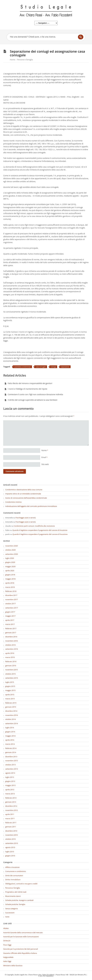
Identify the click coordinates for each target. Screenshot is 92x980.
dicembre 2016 (11, 637)
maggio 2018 (10, 579)
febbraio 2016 (11, 661)
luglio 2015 (10, 682)
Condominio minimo (13, 502)
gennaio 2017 (11, 633)
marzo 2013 (10, 794)
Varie (7, 917)
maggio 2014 (10, 736)
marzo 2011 (10, 819)
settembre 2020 (12, 554)
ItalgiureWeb (8, 957)
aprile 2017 (10, 620)
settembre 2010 (12, 843)
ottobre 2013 (10, 765)
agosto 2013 (10, 773)
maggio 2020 (10, 566)
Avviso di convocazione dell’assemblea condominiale (26, 498)
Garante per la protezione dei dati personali (21, 949)
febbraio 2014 (11, 748)
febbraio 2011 (11, 823)
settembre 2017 (12, 608)
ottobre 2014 (10, 719)
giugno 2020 (10, 562)
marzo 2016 (10, 657)
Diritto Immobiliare (13, 880)
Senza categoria (11, 909)
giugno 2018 (10, 575)
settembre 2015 (12, 678)
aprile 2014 (10, 740)
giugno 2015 (10, 686)
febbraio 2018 (11, 591)
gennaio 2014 (11, 752)
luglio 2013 (10, 777)
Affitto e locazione (12, 867)
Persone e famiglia (25, 60)
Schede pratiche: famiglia (15, 904)
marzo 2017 (10, 624)
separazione (65, 367)
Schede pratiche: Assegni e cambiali (19, 900)
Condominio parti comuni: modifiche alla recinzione (34, 526)
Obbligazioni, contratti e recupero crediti (21, 884)
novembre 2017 (11, 600)
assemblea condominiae (22, 367)
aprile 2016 (10, 653)
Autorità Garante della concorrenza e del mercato (23, 932)
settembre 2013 (12, 769)
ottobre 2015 (10, 674)
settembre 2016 (12, 649)
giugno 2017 (10, 612)
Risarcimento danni (13, 896)
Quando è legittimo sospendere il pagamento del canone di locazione (40, 530)
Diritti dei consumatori (14, 875)
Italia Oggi (7, 961)
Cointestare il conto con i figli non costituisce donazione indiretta (34, 394)
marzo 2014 (10, 744)
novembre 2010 (11, 835)
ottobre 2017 (10, 604)
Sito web (45, 464)
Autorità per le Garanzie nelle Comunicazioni (21, 937)
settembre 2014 (12, 723)
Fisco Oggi (7, 945)
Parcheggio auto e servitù (26, 518)
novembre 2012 (11, 810)
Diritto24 (7, 941)
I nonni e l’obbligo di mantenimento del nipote (26, 389)
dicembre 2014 (11, 711)
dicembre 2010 (11, 831)
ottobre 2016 (10, 645)
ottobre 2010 (10, 839)
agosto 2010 (10, 847)
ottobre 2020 (10, 550)
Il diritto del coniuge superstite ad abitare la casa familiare (31, 400)
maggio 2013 (10, 785)
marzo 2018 (10, 587)
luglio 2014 (10, 728)
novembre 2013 (11, 761)
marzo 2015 (10, 699)
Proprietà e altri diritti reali (16, 892)
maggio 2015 (10, 690)
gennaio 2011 (11, 827)
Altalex (6, 928)
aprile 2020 (10, 571)
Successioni (10, 913)
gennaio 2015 (11, 707)
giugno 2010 (10, 856)
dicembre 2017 (11, 595)
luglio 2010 (10, 852)
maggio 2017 (10, 616)
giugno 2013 (10, 781)
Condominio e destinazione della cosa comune (24, 490)
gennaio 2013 (11, 802)
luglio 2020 (10, 558)
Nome (45, 450)
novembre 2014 (11, 715)
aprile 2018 (10, 583)
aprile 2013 (10, 790)
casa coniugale (41, 367)
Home (12, 60)
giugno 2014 (10, 732)
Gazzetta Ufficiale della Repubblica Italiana (20, 953)
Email (44, 457)
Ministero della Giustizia (13, 966)
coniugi (53, 367)
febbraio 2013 (11, 798)
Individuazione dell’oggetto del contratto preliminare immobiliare (31, 506)
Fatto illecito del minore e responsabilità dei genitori (28, 383)
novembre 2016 (11, 641)
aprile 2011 (10, 814)
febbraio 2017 (11, 628)
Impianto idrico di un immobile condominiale (23, 494)
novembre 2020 (11, 546)
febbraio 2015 (11, 703)
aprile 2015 (10, 695)
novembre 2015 (11, 670)
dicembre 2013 (11, 757)
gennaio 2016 (11, 666)
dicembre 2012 (11, 806)
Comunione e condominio (16, 871)
